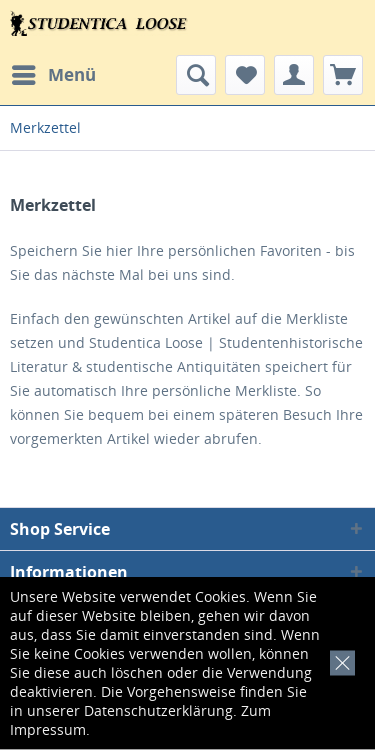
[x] (338, 660)
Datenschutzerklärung (158, 710)
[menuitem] (53, 75)
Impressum (48, 729)
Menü (54, 72)
